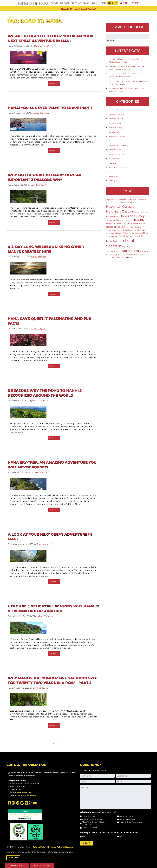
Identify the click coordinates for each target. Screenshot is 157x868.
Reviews (87, 3)
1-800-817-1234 (24, 792)
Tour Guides (113, 176)
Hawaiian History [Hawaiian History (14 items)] (132, 216)
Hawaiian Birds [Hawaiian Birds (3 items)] (127, 203)
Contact (102, 3)
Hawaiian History (115, 128)
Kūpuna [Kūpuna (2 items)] (144, 230)
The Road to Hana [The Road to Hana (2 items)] (113, 254)
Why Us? (54, 3)
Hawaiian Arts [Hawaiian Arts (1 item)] (115, 203)
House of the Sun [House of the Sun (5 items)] (116, 227)
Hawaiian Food (115, 123)
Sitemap (69, 847)
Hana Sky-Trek (89, 816)
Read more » (53, 83)
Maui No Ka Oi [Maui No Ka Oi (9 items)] (115, 241)
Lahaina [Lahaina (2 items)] (109, 233)
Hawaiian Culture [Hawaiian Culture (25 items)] (120, 207)
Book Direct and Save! (79, 9)
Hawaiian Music (115, 141)
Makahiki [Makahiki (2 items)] (139, 233)
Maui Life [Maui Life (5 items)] (138, 236)
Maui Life (112, 163)
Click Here (13, 858)
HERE (69, 773)
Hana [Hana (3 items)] (135, 200)
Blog (94, 3)
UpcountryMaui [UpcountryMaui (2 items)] (127, 254)
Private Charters (89, 828)
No (121, 837)
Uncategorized (114, 181)
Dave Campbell (41, 46)
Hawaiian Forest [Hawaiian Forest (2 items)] (113, 216)
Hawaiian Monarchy (117, 136)
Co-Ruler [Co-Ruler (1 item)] (118, 200)
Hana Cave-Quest (127, 819)
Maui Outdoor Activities (118, 167)
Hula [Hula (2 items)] (128, 227)
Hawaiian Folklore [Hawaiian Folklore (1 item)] (142, 212)
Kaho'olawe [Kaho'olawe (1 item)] (118, 230)
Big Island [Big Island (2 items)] (110, 200)
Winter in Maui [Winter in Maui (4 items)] (125, 257)
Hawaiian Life (114, 132)
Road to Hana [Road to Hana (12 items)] (129, 251)
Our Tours (64, 3)
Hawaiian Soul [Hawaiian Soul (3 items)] (120, 224)
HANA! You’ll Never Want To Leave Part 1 (50, 108)
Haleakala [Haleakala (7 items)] (127, 199)
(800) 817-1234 (130, 3)
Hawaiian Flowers (116, 119)
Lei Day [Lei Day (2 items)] (132, 233)
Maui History (114, 159)
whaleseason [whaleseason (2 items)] (111, 258)
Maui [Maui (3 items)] (145, 233)
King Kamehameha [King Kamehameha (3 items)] (132, 230)
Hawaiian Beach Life (117, 110)
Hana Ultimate (126, 816)
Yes (84, 837)
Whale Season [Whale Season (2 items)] (140, 254)
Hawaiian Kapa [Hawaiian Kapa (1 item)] (111, 220)
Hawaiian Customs (116, 114)
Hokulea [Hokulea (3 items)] (143, 224)
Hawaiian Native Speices (118, 145)
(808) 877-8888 (28, 795)
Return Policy (40, 847)
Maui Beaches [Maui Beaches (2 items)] (112, 236)
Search (110, 41)
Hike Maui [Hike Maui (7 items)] (133, 223)
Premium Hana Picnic (92, 819)
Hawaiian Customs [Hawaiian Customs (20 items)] (121, 211)
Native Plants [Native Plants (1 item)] (134, 247)
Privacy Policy (56, 847)
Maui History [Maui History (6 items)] (125, 236)
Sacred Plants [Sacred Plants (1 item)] (144, 251)
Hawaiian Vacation (116, 154)
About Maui (76, 3)
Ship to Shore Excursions (131, 822)
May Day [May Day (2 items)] (125, 247)
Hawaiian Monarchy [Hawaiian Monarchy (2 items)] (124, 220)
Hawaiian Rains (115, 150)
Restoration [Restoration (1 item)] (115, 251)
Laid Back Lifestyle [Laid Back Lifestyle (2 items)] (121, 233)
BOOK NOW (112, 3)
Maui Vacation (114, 172)
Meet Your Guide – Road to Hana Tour (94, 823)
